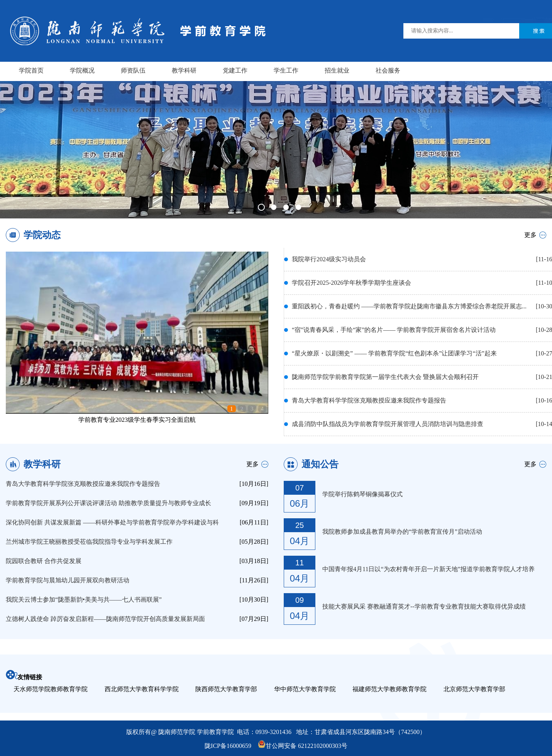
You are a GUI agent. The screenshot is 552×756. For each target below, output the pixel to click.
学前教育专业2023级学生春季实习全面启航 (137, 420)
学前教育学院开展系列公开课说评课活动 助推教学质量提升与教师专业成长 (108, 503)
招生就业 (337, 70)
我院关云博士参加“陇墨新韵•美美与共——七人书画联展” (84, 600)
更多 (530, 235)
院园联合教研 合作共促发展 (44, 561)
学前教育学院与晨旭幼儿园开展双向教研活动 (68, 580)
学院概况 (82, 70)
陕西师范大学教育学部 (226, 689)
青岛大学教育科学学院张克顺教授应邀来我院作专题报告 (83, 484)
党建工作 (235, 70)
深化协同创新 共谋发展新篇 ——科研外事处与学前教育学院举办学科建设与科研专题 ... (112, 524)
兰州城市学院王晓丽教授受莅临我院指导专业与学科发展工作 (89, 542)
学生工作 (286, 70)
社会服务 (388, 70)
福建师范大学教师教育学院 (389, 689)
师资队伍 (133, 70)
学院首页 (31, 70)
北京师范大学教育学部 (474, 689)
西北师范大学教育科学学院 (142, 689)
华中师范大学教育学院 (305, 689)
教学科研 (184, 70)
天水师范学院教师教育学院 (51, 689)
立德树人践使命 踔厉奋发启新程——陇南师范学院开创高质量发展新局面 (105, 619)
